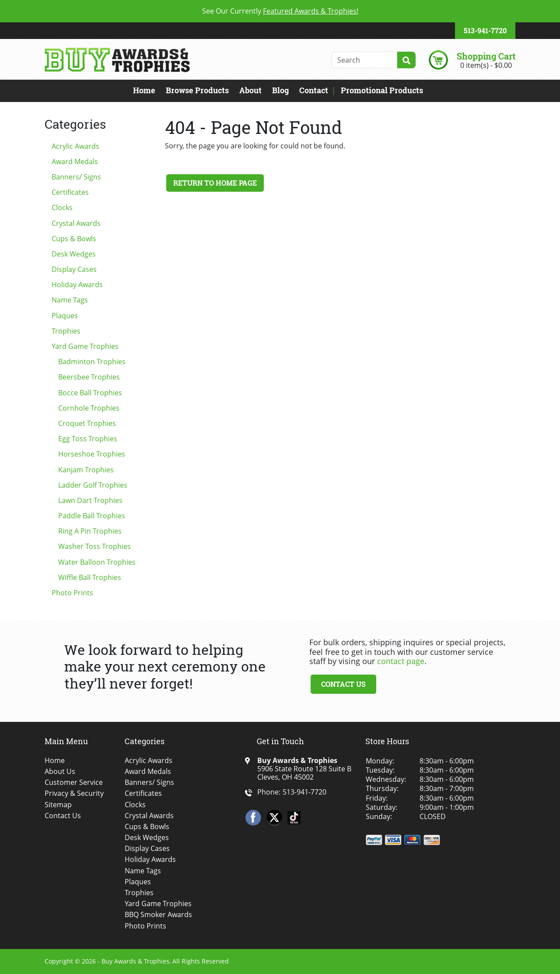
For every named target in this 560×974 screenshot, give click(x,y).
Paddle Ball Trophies (92, 516)
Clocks (62, 207)
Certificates (70, 192)
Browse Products (197, 90)
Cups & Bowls (74, 239)
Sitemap (58, 805)
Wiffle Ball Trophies (90, 577)
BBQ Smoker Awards (158, 915)
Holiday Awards (77, 285)
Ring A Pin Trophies (90, 531)
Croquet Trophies (87, 423)
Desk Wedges (74, 254)
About (250, 90)
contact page (401, 661)
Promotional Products (382, 90)
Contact (314, 90)
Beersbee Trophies (89, 377)
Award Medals (75, 162)
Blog (280, 90)
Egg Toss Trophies (88, 439)
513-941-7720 (485, 30)
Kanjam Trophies (86, 470)
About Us (60, 772)
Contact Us (343, 684)
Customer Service (74, 782)
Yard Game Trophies (85, 346)
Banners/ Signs (76, 177)
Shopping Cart (486, 56)
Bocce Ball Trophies (90, 393)
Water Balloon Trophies (97, 562)
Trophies (66, 331)
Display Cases (74, 269)
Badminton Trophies (92, 362)
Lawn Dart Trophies (90, 500)
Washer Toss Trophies (94, 546)
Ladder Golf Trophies (93, 485)
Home (144, 90)
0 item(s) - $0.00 (486, 65)
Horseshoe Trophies (92, 454)
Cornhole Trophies (89, 408)
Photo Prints (72, 593)
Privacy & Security (74, 793)
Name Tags (70, 300)
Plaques (65, 316)
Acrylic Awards (75, 146)
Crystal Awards (76, 223)
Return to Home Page (215, 183)
